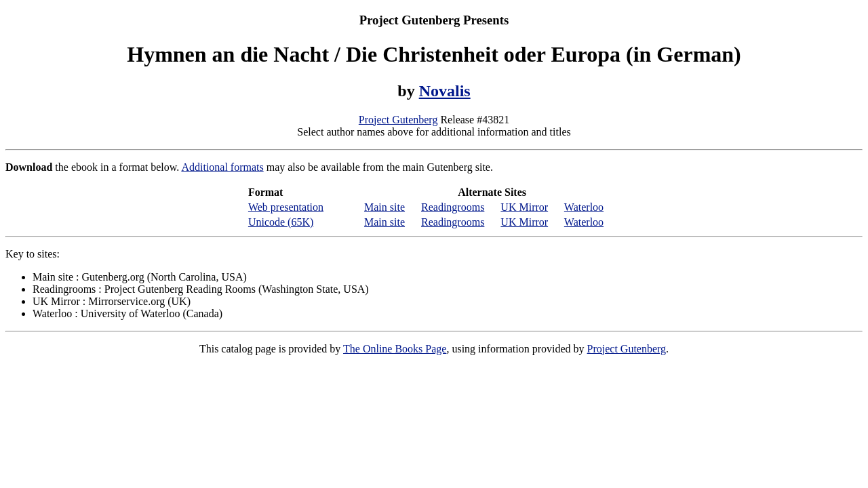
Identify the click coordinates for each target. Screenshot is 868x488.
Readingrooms (453, 207)
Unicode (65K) (281, 222)
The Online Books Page (395, 349)
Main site (384, 207)
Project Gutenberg (398, 120)
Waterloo (584, 207)
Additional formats (222, 167)
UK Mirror (524, 207)
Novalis (445, 91)
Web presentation (286, 207)
